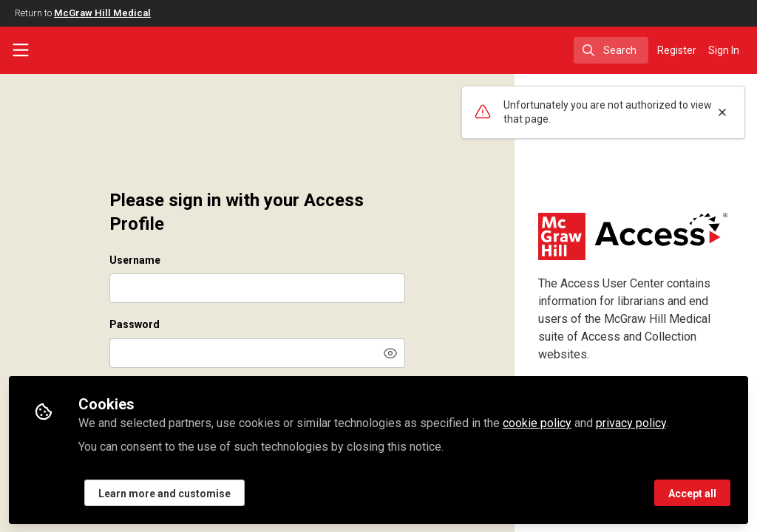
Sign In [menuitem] (724, 50)
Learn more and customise (164, 493)
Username (135, 260)
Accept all (692, 493)
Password (135, 324)
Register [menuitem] (677, 50)
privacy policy (631, 422)
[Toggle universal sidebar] (21, 50)
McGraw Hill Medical (102, 13)
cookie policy (537, 422)
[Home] (89, 50)
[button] (390, 353)
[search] (611, 50)
